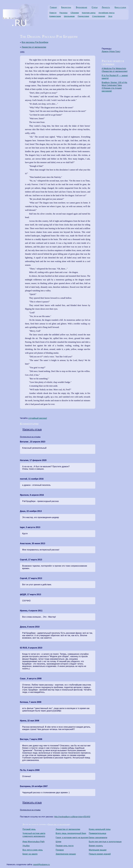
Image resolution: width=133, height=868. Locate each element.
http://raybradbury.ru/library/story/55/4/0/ (72, 817)
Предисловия (83, 16)
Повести (53, 13)
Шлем (58, 842)
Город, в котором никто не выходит (72, 838)
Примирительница (97, 833)
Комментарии (55, 16)
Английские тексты (107, 13)
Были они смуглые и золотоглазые (105, 842)
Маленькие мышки (98, 850)
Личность (106, 7)
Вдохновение (82, 7)
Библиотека (66, 7)
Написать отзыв (32, 429)
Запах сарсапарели (98, 838)
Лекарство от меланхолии (34, 47)
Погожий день (29, 829)
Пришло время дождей (100, 854)
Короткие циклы (89, 13)
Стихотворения (99, 16)
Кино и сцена (120, 7)
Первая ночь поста (65, 846)
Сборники (75, 13)
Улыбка (26, 846)
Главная (53, 7)
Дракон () (111, 51)
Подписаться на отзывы (30, 437)
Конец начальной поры (100, 829)
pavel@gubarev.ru (42, 865)
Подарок (60, 850)
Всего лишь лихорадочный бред (71, 833)
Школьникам (69, 16)
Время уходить (96, 846)
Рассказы (64, 13)
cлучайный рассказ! (38, 418)
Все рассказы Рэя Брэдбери (35, 42)
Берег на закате (30, 854)
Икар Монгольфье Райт (34, 842)
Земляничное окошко (66, 854)
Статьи (95, 7)
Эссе (110, 16)
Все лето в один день (33, 850)
